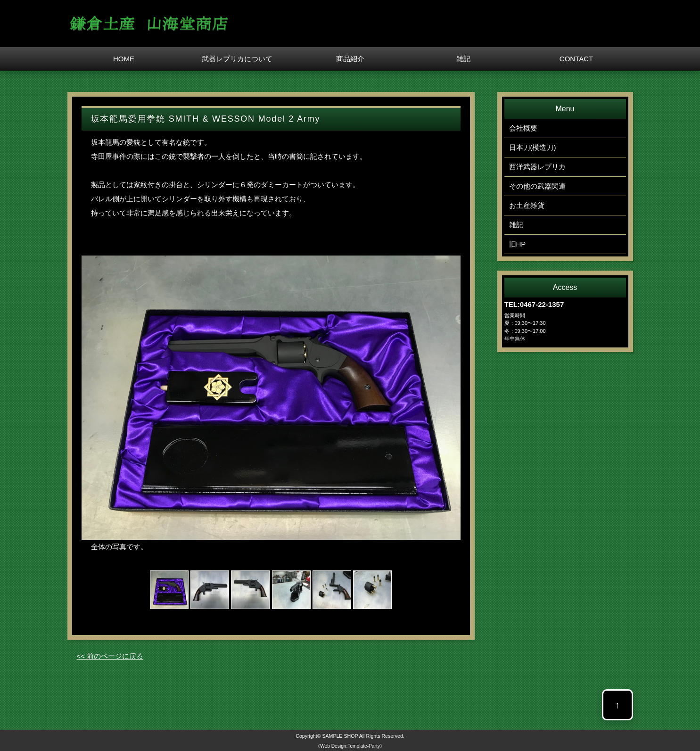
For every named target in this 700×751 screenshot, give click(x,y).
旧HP (518, 244)
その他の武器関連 (537, 186)
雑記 (463, 59)
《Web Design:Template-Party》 (350, 746)
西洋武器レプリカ (537, 167)
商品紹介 (350, 59)
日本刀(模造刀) (533, 147)
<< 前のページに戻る (110, 656)
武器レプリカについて (237, 59)
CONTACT (576, 59)
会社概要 (523, 128)
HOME (124, 59)
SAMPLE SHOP (340, 736)
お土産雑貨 (527, 205)
